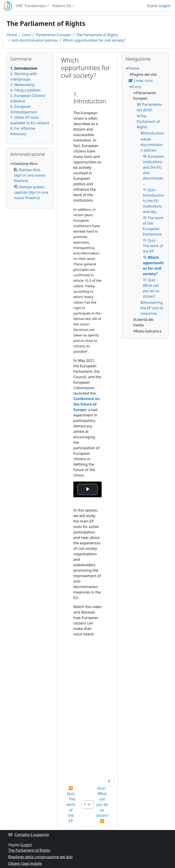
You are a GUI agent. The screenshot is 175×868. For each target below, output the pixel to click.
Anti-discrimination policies (35, 40)
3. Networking (22, 85)
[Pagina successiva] (109, 782)
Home (12, 35)
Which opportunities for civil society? (94, 40)
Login (165, 6)
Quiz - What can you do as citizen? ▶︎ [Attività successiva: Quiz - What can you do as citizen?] (103, 805)
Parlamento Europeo (53, 35)
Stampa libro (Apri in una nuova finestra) (30, 175)
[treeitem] (30, 181)
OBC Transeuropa (31, 6)
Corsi (26, 35)
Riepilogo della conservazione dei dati (40, 857)
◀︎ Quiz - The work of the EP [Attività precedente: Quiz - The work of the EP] (71, 805)
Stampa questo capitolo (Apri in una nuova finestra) (31, 192)
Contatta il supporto (29, 835)
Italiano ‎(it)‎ (62, 6)
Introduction (153, 133)
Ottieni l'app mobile (25, 863)
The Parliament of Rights (97, 35)
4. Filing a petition (26, 90)
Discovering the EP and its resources (152, 308)
